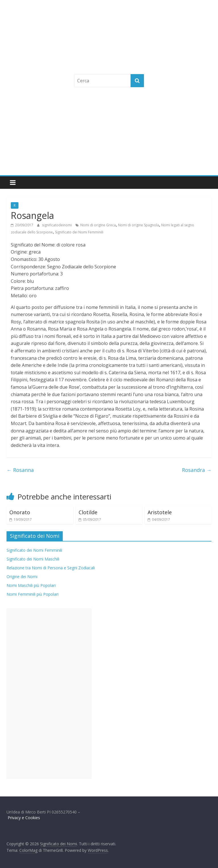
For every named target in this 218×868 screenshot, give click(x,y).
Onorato (20, 512)
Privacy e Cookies (24, 818)
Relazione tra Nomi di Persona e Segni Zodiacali (51, 568)
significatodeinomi (57, 225)
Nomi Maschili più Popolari (31, 585)
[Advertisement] (109, 133)
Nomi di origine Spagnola (139, 225)
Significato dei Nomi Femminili (79, 232)
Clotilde (88, 512)
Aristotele (160, 512)
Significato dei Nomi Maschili (33, 559)
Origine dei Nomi (22, 577)
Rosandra (197, 470)
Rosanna (20, 470)
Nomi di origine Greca (98, 225)
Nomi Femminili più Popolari (33, 594)
